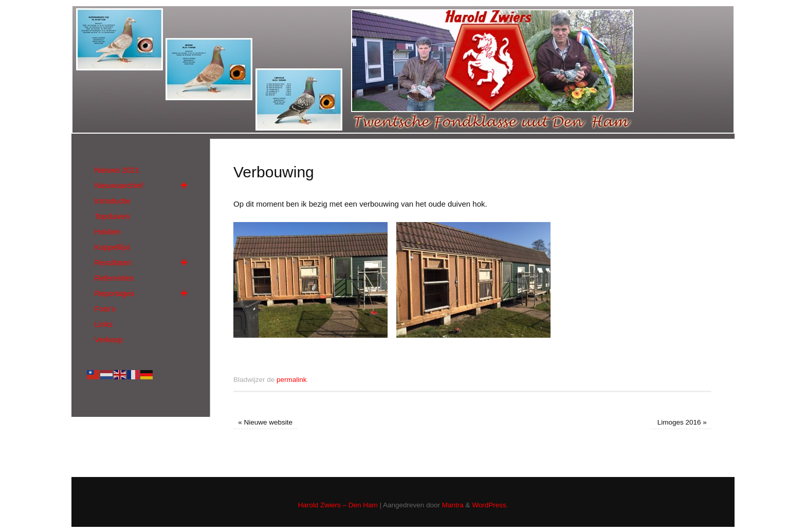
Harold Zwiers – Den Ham (337, 505)
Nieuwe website (265, 422)
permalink (292, 380)
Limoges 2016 (682, 422)
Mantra (453, 505)
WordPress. (490, 505)
